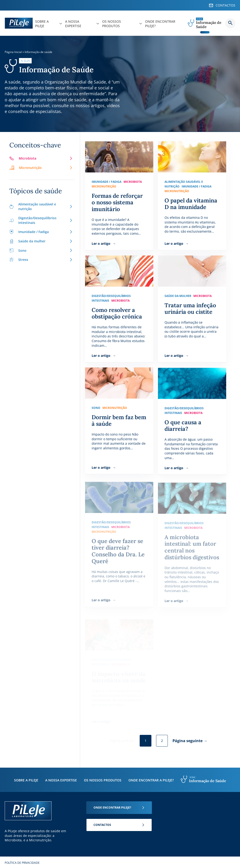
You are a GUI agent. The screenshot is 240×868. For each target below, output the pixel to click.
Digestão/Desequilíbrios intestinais (41, 220)
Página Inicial (13, 52)
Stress (41, 260)
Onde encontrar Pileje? (112, 808)
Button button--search (230, 23)
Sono (41, 250)
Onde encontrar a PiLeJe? (151, 780)
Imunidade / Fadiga (41, 232)
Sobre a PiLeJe (26, 780)
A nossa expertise (61, 780)
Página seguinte (187, 741)
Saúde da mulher (41, 241)
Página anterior (122, 741)
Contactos (102, 825)
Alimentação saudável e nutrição (41, 206)
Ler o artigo (101, 243)
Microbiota (41, 158)
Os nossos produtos (103, 780)
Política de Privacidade (22, 863)
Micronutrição (41, 168)
